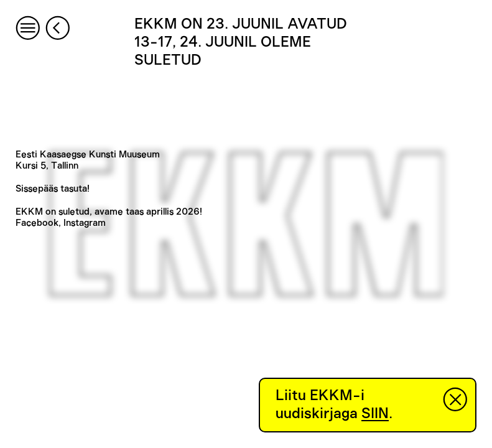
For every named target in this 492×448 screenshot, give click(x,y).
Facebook (37, 223)
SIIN (375, 414)
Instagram (85, 223)
